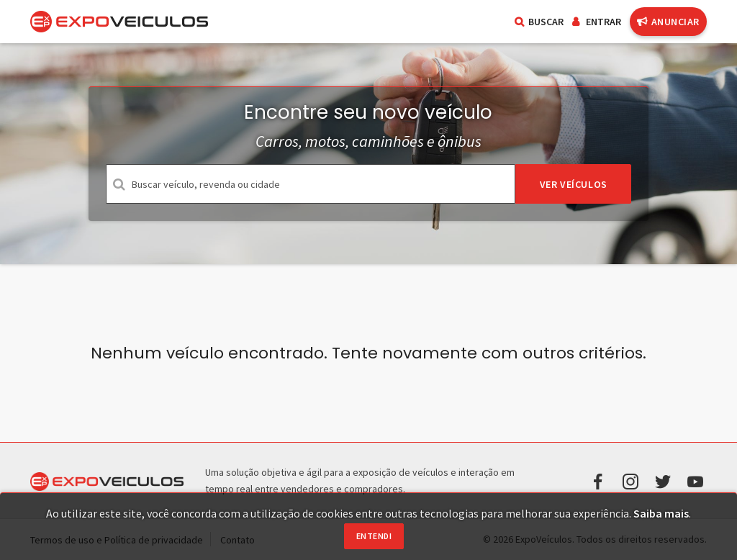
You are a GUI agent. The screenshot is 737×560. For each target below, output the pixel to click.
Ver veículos (574, 184)
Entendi (374, 536)
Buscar (539, 22)
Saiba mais (661, 513)
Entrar (597, 22)
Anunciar (668, 22)
